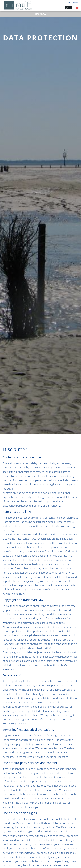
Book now (41, 14)
